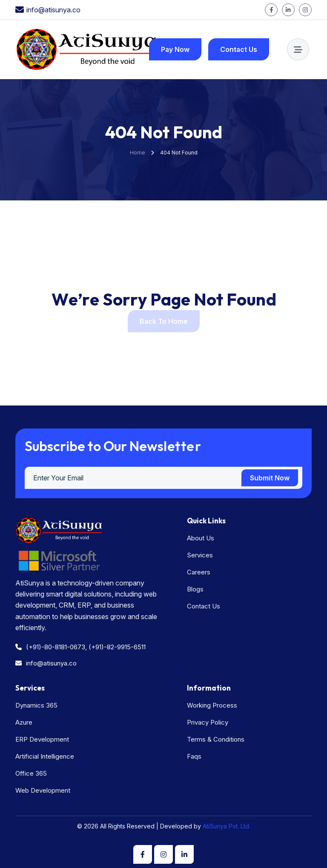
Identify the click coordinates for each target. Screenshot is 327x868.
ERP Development (42, 739)
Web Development (43, 790)
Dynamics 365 (36, 705)
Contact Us (204, 606)
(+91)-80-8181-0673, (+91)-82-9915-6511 (80, 647)
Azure (24, 722)
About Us (201, 538)
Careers (199, 572)
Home (138, 153)
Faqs (194, 756)
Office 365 (31, 773)
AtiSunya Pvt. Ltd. (226, 826)
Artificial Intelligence (45, 756)
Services (200, 555)
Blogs (195, 589)
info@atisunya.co (53, 10)
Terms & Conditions (216, 739)
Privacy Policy (208, 722)
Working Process (212, 705)
